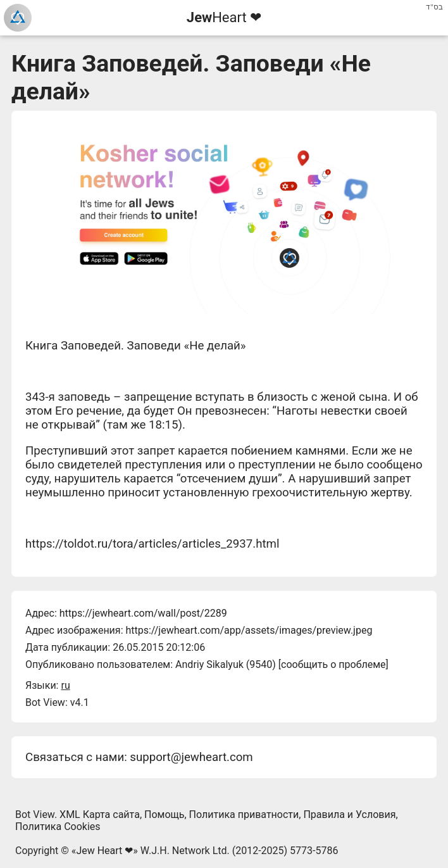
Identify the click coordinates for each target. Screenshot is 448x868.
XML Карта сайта (100, 815)
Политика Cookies (58, 827)
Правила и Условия (349, 815)
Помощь (164, 815)
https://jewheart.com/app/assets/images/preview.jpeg (249, 630)
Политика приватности (244, 815)
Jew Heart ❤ (104, 851)
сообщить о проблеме (333, 664)
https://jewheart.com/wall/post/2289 (143, 613)
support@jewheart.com (191, 757)
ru (65, 685)
